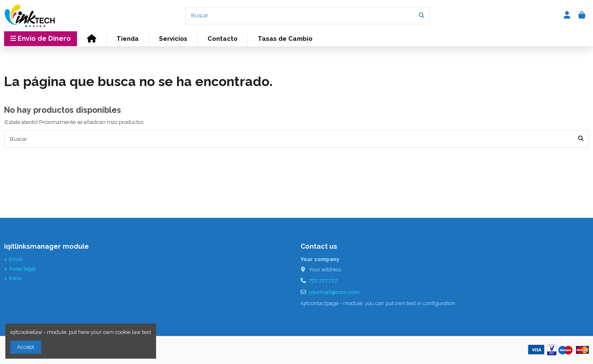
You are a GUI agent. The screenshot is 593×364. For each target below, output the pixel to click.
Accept (26, 347)
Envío (16, 259)
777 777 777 (323, 281)
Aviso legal (22, 269)
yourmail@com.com (334, 292)
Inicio (15, 278)
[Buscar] (421, 16)
